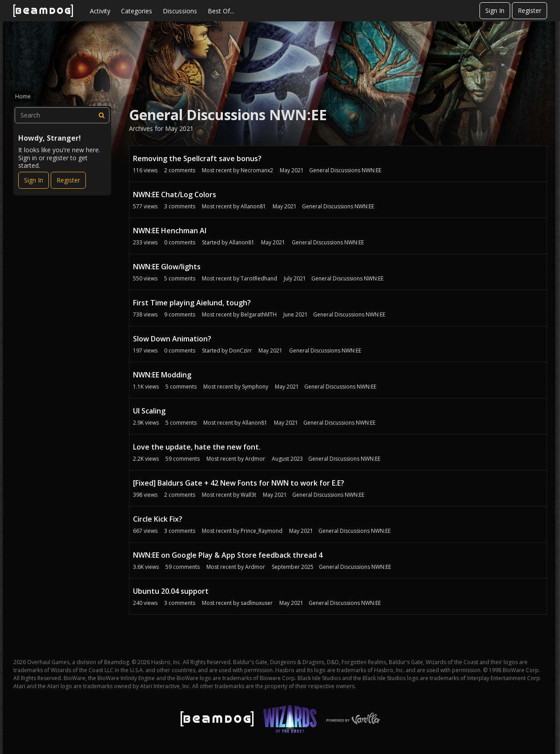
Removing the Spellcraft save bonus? (197, 158)
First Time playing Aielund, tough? (192, 303)
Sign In (495, 10)
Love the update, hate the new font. (197, 447)
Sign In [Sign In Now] (34, 180)
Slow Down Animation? (172, 339)
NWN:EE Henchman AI (170, 231)
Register (530, 10)
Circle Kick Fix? (158, 519)
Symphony (255, 387)
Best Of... (221, 11)
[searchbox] (62, 115)
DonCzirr (240, 351)
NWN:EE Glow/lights (167, 267)
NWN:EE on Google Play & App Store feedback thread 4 (228, 555)
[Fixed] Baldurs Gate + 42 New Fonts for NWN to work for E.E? (239, 483)
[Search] (101, 115)
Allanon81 (253, 206)
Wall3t (248, 495)
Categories (137, 11)
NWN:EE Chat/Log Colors (175, 195)
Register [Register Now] (68, 180)
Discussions (180, 11)
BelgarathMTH (259, 314)
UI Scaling (149, 411)
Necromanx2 (257, 170)
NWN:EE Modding (162, 375)
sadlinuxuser (257, 603)
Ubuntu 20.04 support (171, 591)
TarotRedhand (259, 278)
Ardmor (255, 459)
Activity (100, 11)
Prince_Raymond (262, 531)
